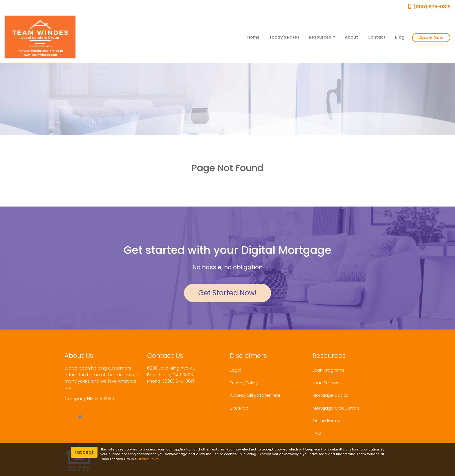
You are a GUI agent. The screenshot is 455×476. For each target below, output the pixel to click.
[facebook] (67, 417)
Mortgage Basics (331, 395)
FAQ (317, 433)
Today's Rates (284, 37)
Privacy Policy (244, 383)
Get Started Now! (228, 293)
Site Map (239, 408)
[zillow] (81, 417)
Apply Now (431, 38)
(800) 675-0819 (429, 7)
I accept (84, 452)
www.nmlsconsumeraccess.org (98, 405)
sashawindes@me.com (172, 387)
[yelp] (73, 417)
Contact (377, 37)
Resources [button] (320, 37)
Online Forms (326, 420)
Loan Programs (328, 370)
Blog (400, 37)
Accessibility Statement (255, 395)
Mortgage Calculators (336, 408)
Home (253, 37)
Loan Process (327, 383)
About (351, 37)
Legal (235, 370)
